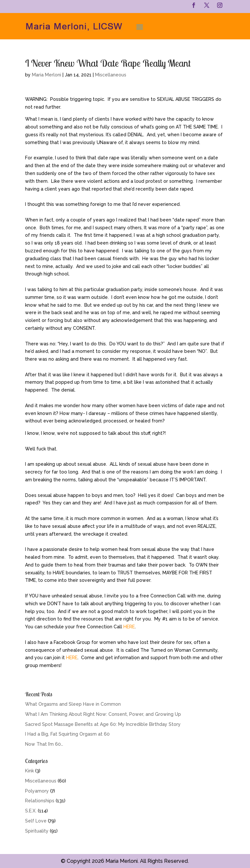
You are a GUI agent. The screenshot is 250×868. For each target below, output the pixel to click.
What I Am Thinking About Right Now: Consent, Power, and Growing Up (103, 714)
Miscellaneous (111, 75)
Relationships (40, 801)
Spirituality (37, 831)
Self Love (36, 821)
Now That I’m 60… (44, 744)
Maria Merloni (47, 75)
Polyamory (37, 791)
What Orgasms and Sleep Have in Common (73, 704)
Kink (29, 771)
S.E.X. (31, 811)
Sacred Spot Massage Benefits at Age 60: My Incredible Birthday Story (103, 724)
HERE (129, 627)
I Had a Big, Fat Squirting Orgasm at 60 (67, 734)
